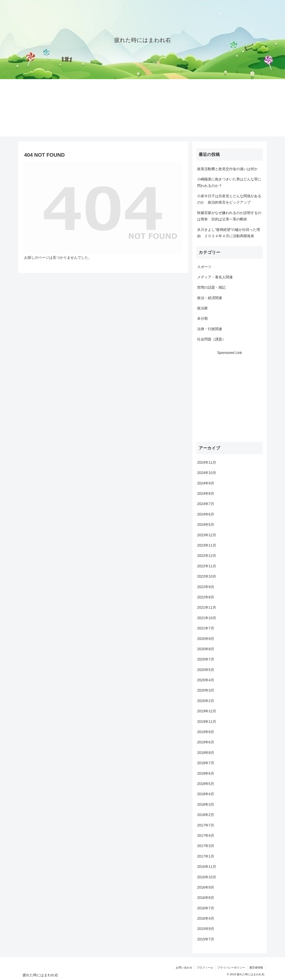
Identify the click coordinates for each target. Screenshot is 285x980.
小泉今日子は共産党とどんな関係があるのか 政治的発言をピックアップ (229, 199)
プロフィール (205, 968)
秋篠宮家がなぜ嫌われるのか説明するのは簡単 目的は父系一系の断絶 (229, 216)
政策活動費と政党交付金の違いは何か (227, 169)
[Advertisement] (142, 109)
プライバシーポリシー (231, 968)
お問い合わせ (184, 968)
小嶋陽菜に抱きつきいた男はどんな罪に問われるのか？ (229, 182)
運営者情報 (256, 968)
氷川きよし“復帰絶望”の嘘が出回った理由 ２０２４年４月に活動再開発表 (229, 233)
